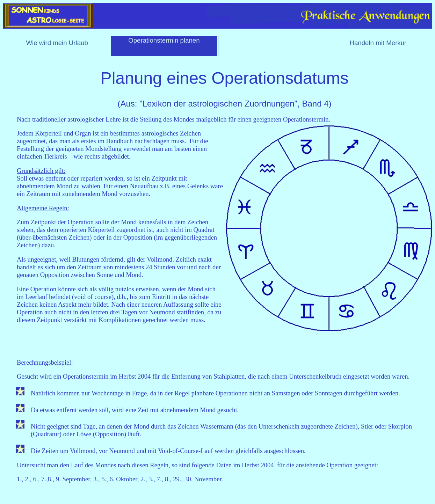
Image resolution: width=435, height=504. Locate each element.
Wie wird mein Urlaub (57, 43)
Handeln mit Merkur (378, 43)
